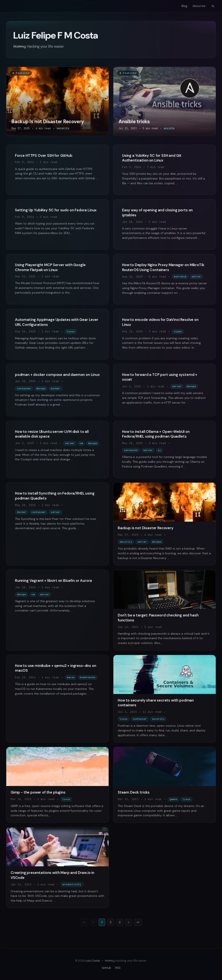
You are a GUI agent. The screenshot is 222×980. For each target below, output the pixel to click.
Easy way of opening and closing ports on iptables (157, 213)
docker (55, 388)
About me (199, 6)
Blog (184, 6)
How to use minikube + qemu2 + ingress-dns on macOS (56, 668)
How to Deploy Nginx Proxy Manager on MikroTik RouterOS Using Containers (163, 267)
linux (71, 332)
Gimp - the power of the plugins (38, 792)
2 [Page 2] (111, 922)
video (178, 332)
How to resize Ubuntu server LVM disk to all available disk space (52, 434)
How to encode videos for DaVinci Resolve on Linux (160, 322)
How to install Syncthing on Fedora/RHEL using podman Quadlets (55, 496)
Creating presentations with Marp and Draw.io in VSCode (52, 875)
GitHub (106, 968)
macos (71, 677)
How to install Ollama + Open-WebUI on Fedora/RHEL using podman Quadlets (156, 434)
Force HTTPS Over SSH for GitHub (44, 155)
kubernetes (88, 677)
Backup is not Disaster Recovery (146, 528)
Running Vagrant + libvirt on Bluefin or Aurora (53, 581)
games (173, 799)
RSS (118, 968)
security (126, 542)
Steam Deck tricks (134, 792)
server (196, 277)
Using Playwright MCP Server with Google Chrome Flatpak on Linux (50, 267)
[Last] (138, 922)
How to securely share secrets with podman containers (156, 703)
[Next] (129, 922)
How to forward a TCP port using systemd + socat (160, 377)
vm (81, 443)
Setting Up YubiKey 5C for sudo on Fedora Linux (56, 210)
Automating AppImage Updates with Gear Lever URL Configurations (57, 322)
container (24, 388)
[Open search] (213, 6)
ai (159, 450)
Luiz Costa (93, 961)
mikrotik (180, 277)
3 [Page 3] (120, 922)
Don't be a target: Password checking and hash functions (158, 618)
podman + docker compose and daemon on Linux (57, 375)
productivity (72, 884)
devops (41, 388)
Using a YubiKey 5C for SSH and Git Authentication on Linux (152, 158)
